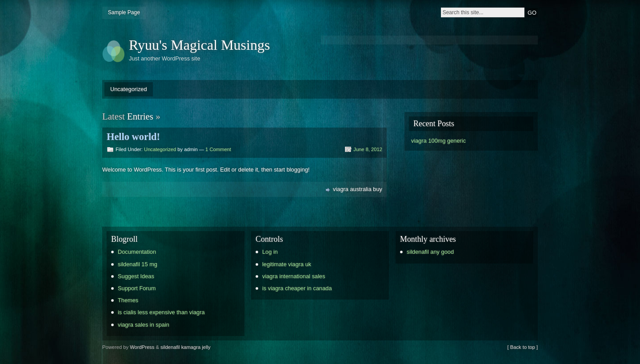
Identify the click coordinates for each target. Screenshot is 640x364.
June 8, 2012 (368, 149)
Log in (270, 252)
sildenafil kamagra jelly (186, 347)
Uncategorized (129, 89)
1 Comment (218, 149)
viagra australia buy (358, 189)
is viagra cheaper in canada (297, 288)
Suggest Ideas (136, 276)
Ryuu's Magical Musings (199, 45)
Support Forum (137, 288)
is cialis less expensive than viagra (161, 312)
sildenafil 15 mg (138, 264)
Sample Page (124, 12)
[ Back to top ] (523, 347)
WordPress (142, 347)
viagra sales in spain (144, 325)
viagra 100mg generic (438, 141)
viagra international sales (294, 276)
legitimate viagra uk (287, 264)
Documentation (137, 252)
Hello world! (133, 137)
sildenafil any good (430, 252)
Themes (128, 300)
